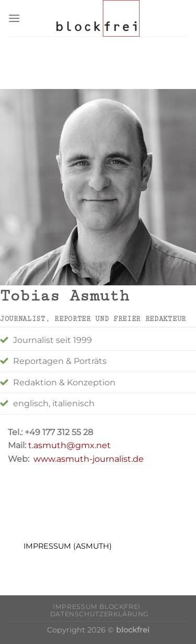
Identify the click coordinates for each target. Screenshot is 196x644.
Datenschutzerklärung (99, 614)
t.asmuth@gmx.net (68, 445)
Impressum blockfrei (97, 607)
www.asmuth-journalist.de (89, 459)
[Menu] (14, 18)
